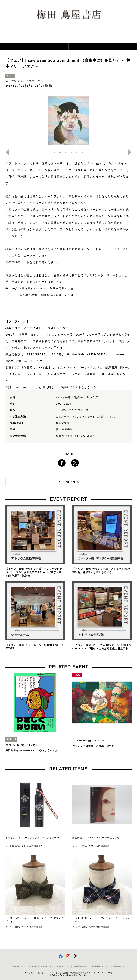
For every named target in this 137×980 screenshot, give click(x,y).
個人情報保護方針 (81, 966)
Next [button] (131, 152)
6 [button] (83, 153)
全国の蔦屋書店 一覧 (117, 966)
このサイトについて (62, 966)
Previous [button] (6, 152)
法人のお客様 (32, 966)
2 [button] (60, 153)
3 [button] (66, 153)
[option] (68, 121)
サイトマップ (46, 966)
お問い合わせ (18, 966)
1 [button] (54, 153)
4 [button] (71, 153)
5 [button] (77, 153)
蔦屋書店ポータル (98, 966)
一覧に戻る (71, 482)
